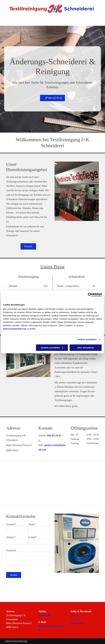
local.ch (75, 615)
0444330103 (45, 615)
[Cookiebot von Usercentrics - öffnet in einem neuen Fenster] (90, 295)
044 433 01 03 (54, 436)
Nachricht (11, 550)
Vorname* (11, 524)
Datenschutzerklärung (15, 329)
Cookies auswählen (87, 339)
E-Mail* (33, 537)
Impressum (77, 623)
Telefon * (11, 537)
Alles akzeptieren (86, 348)
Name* (32, 524)
